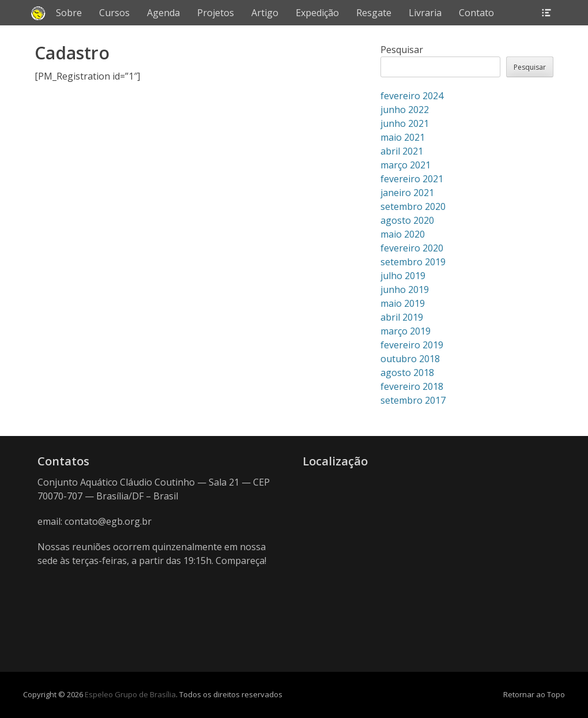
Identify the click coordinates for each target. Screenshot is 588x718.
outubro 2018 (410, 359)
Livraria (425, 13)
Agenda (163, 13)
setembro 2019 (413, 262)
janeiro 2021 (407, 193)
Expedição (317, 13)
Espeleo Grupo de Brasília (130, 694)
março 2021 (406, 165)
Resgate (374, 13)
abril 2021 (402, 151)
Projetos (216, 13)
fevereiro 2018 (412, 386)
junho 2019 (405, 290)
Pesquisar (402, 50)
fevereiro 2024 (412, 96)
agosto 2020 (407, 220)
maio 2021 (403, 137)
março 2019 (406, 331)
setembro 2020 (413, 206)
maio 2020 (403, 234)
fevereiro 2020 (412, 248)
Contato (476, 13)
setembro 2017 (413, 400)
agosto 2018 (407, 373)
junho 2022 (405, 110)
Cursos (114, 13)
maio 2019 (403, 303)
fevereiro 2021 (412, 179)
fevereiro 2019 (412, 345)
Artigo (265, 13)
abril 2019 (402, 317)
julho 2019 (403, 276)
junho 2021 (405, 123)
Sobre (69, 13)
